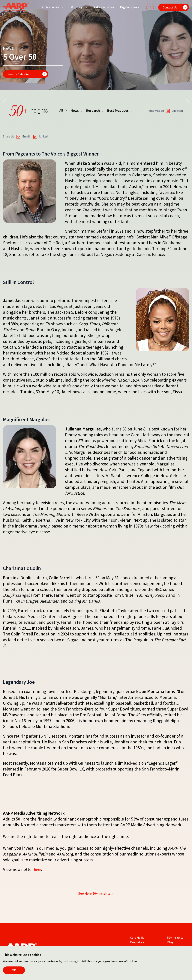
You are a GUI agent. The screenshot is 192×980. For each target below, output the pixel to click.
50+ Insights (75, 7)
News (77, 110)
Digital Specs (126, 7)
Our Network (48, 7)
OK (14, 970)
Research (95, 110)
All (64, 110)
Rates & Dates (100, 7)
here (38, 869)
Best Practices (120, 110)
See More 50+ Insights (96, 893)
